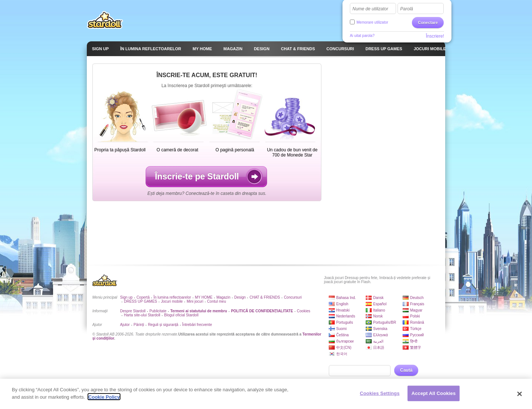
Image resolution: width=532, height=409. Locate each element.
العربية (378, 341)
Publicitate (158, 311)
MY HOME (204, 297)
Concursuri (293, 297)
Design (240, 297)
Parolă (407, 9)
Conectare (428, 23)
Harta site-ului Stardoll (142, 315)
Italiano (379, 310)
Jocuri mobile (172, 301)
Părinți (139, 325)
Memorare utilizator (372, 22)
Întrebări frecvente (197, 325)
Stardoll (105, 20)
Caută (406, 370)
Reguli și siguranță (163, 325)
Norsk (378, 316)
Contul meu (217, 301)
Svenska (380, 329)
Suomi (341, 329)
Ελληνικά (381, 335)
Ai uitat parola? (362, 36)
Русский (417, 335)
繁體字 (416, 348)
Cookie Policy (104, 398)
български (345, 341)
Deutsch (417, 298)
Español (380, 304)
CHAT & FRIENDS (265, 297)
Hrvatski (343, 310)
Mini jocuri (195, 301)
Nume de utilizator (370, 9)
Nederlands (346, 316)
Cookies (304, 311)
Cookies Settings (380, 394)
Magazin (224, 297)
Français (417, 304)
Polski (415, 316)
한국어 (342, 354)
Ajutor (125, 325)
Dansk (378, 298)
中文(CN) (344, 348)
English (342, 304)
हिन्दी (414, 341)
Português (345, 322)
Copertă (143, 297)
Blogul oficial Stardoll (181, 315)
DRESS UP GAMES (140, 301)
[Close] (520, 395)
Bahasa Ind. (346, 298)
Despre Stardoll (133, 311)
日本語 (379, 348)
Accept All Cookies (434, 394)
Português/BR (385, 322)
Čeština (342, 335)
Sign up (126, 297)
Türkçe (416, 329)
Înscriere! (435, 36)
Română (417, 322)
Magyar (416, 310)
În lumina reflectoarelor (172, 297)
